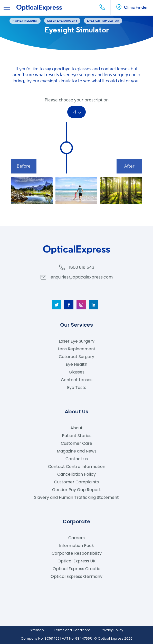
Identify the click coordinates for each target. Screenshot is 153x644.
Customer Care (76, 443)
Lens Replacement (77, 349)
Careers (76, 538)
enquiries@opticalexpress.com (82, 277)
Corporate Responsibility (77, 553)
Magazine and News (77, 451)
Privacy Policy (112, 630)
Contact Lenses (77, 380)
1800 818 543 (82, 267)
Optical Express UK (76, 561)
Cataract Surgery (76, 357)
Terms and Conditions (72, 630)
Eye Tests (77, 388)
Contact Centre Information (77, 467)
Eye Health (76, 364)
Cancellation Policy (76, 474)
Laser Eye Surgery (77, 341)
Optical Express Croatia (76, 569)
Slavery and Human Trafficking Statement (76, 497)
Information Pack (76, 546)
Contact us (77, 459)
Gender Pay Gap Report (76, 490)
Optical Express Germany (76, 576)
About (76, 428)
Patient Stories (77, 436)
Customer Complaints (76, 482)
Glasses (77, 372)
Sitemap (37, 630)
